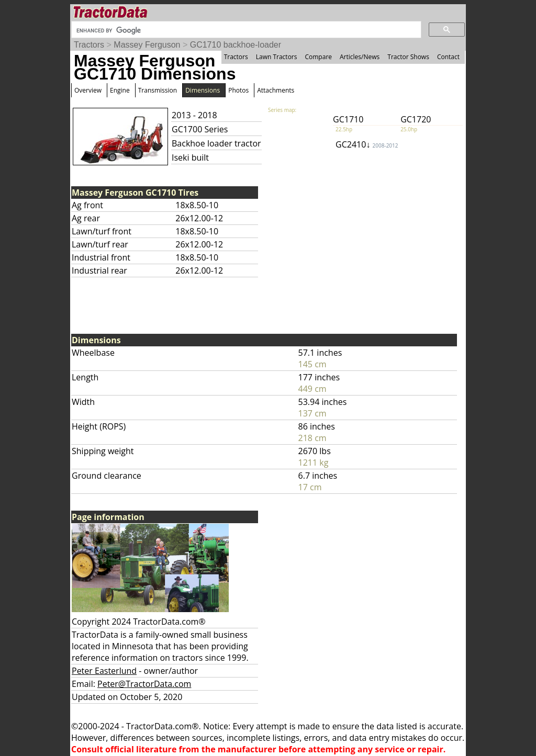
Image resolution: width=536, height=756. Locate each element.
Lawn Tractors (277, 57)
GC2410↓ (367, 144)
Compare (318, 57)
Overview (88, 90)
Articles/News (360, 57)
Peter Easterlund (104, 671)
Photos (238, 90)
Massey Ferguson (147, 45)
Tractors (89, 45)
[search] (245, 30)
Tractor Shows (408, 57)
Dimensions (203, 90)
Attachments (276, 90)
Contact (448, 57)
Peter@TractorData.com (144, 684)
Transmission (158, 90)
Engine (120, 90)
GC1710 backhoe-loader (236, 45)
